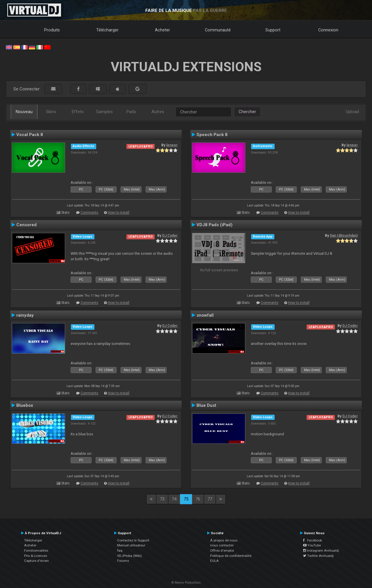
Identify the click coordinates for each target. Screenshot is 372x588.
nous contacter (222, 545)
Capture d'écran (36, 561)
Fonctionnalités (36, 550)
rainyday (25, 315)
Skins (51, 112)
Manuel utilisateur (131, 545)
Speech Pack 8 (212, 135)
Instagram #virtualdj (321, 550)
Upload (352, 112)
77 (210, 499)
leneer (172, 145)
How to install (119, 213)
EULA (214, 561)
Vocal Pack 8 (30, 135)
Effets (78, 112)
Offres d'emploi (222, 550)
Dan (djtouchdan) (344, 236)
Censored (26, 225)
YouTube (312, 545)
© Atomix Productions (186, 583)
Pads (131, 112)
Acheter (162, 30)
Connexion (328, 30)
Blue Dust (206, 405)
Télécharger (107, 30)
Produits (52, 30)
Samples (104, 112)
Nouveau (24, 112)
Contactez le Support (133, 540)
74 (174, 499)
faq (120, 550)
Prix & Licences (36, 556)
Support (273, 30)
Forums (123, 561)
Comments (89, 213)
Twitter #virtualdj (318, 556)
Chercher (247, 112)
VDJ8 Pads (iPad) (214, 225)
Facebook (313, 540)
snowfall (205, 315)
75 (186, 499)
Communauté (218, 30)
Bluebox (25, 405)
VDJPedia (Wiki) (129, 556)
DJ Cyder (170, 236)
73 (162, 499)
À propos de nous (224, 540)
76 (198, 499)
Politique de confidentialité (231, 556)
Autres (158, 112)
